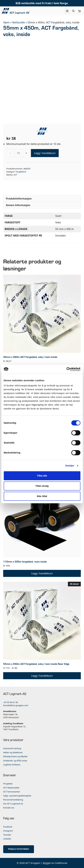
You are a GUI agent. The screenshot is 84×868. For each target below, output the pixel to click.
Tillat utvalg (42, 486)
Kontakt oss (9, 808)
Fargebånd (21, 172)
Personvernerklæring (13, 800)
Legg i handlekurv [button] (42, 573)
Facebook (8, 827)
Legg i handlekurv (45, 153)
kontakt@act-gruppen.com (16, 705)
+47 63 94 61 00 (11, 702)
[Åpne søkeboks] (73, 11)
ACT (15, 175)
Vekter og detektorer (13, 752)
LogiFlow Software (12, 765)
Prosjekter (8, 784)
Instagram (8, 831)
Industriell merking (12, 748)
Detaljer (70, 466)
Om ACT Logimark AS (13, 804)
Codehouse (61, 863)
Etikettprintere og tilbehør (15, 756)
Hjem (6, 22)
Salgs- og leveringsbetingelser (17, 796)
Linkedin (7, 839)
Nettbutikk (18, 22)
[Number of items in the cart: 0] (80, 11)
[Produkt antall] (18, 153)
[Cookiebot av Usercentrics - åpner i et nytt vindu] (66, 369)
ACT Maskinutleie (11, 788)
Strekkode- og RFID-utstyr (15, 761)
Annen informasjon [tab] (18, 205)
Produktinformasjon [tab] (19, 199)
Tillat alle (42, 476)
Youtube (7, 835)
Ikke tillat (42, 496)
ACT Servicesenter (12, 792)
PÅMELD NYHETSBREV (19, 849)
